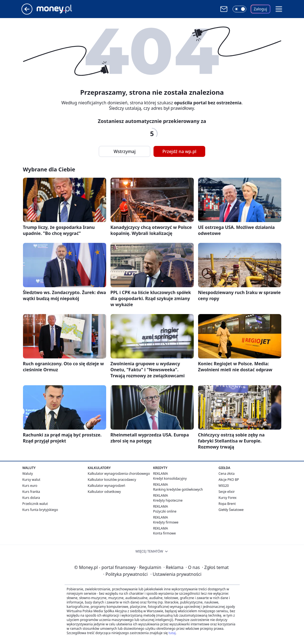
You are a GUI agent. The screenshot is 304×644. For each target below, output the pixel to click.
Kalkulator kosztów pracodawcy (112, 480)
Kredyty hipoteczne (168, 500)
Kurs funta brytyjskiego (40, 510)
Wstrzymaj (125, 151)
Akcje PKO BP (229, 480)
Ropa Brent (227, 504)
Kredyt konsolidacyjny (170, 478)
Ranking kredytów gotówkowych (178, 489)
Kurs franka (31, 492)
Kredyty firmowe (166, 522)
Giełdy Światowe (231, 510)
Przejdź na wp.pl (179, 151)
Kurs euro (30, 486)
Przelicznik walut (35, 504)
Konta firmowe (165, 533)
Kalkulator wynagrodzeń (107, 486)
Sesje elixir (227, 492)
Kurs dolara (31, 498)
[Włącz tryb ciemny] (239, 9)
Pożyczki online (165, 511)
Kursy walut (31, 480)
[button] (279, 9)
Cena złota (227, 474)
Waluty (28, 474)
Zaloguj (260, 9)
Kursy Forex (228, 498)
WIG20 (224, 486)
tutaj (172, 633)
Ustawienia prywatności (176, 574)
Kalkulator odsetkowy (104, 492)
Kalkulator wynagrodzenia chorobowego (119, 474)
